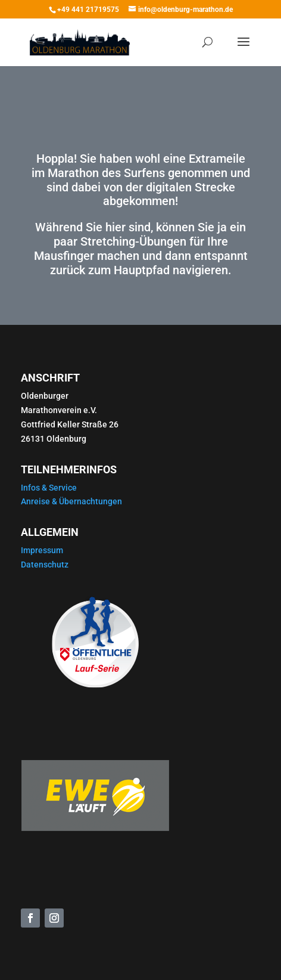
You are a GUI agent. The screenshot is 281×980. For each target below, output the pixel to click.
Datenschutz (45, 565)
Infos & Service (49, 488)
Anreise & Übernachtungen (71, 501)
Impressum (42, 550)
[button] (21, 959)
